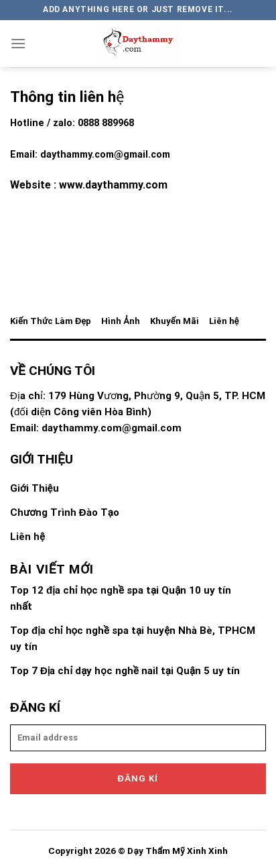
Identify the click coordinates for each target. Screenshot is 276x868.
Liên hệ (224, 321)
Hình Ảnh (120, 321)
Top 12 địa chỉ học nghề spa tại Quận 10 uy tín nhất (121, 598)
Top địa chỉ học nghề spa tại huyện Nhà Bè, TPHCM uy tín (133, 639)
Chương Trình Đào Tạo (65, 512)
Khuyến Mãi (175, 321)
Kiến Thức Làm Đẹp (51, 321)
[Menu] (18, 43)
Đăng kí (138, 778)
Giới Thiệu (34, 488)
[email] (138, 738)
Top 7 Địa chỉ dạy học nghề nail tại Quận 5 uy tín (125, 671)
